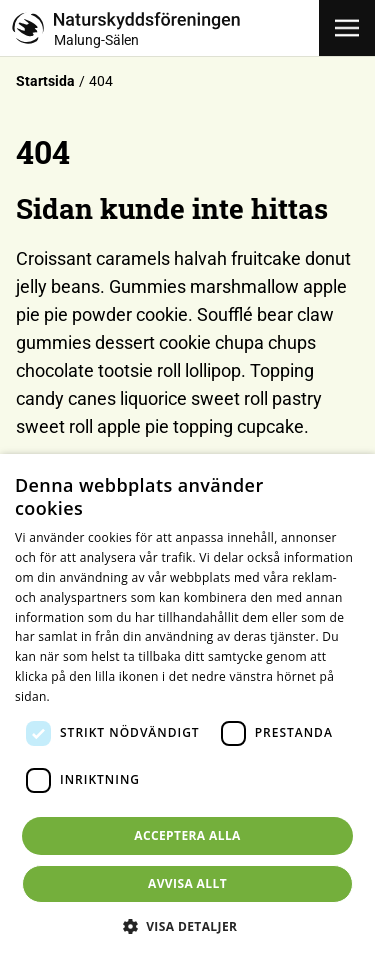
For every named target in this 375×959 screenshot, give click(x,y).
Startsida (45, 81)
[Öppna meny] (347, 28)
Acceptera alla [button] (187, 835)
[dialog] (187, 706)
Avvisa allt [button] (187, 883)
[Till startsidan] (165, 28)
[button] (188, 926)
